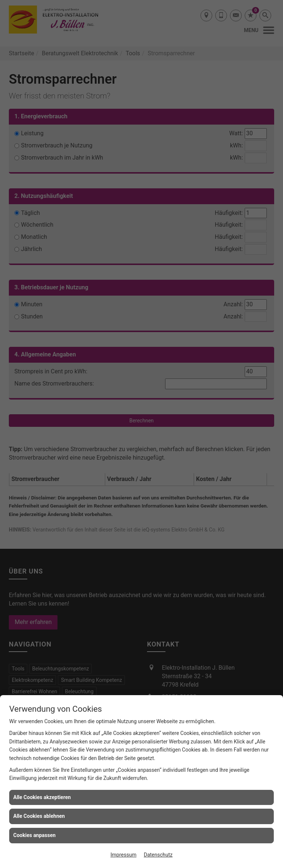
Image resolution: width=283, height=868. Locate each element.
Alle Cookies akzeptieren (42, 797)
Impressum (123, 855)
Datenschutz (158, 855)
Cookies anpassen (34, 835)
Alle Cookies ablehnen (39, 816)
